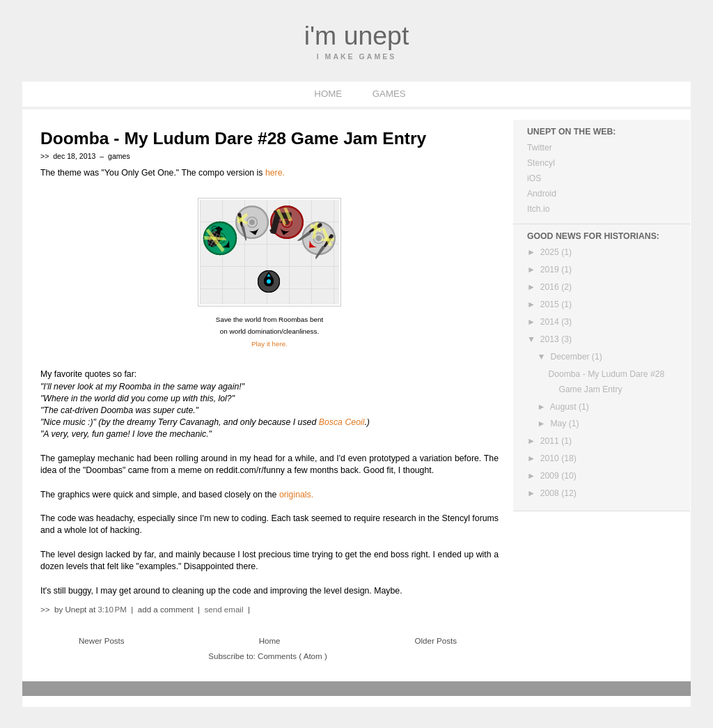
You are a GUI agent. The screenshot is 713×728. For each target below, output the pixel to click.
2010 (551, 458)
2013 (551, 339)
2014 (551, 322)
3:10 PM (113, 610)
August (564, 407)
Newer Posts (102, 641)
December (571, 357)
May (559, 424)
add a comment (167, 610)
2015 (551, 304)
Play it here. (269, 344)
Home (270, 641)
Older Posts (436, 641)
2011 (551, 441)
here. (275, 173)
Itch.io (538, 209)
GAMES (389, 94)
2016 (551, 287)
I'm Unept (357, 36)
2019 (551, 270)
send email (224, 610)
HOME (329, 94)
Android (542, 194)
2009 (551, 476)
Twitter (540, 148)
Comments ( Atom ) (292, 656)
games (119, 156)
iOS (534, 178)
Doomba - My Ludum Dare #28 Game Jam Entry (233, 138)
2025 (551, 252)
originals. (296, 495)
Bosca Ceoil (342, 422)
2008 (551, 493)
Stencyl (541, 163)
